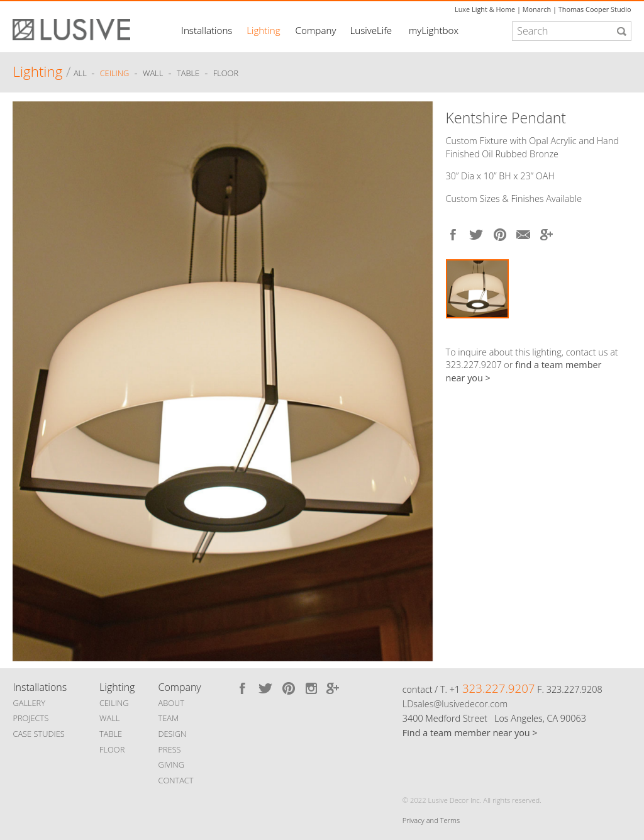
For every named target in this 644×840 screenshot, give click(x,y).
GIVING (171, 764)
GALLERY (29, 703)
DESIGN (172, 734)
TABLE (111, 734)
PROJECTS (31, 718)
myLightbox (434, 30)
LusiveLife (371, 30)
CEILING (114, 703)
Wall (153, 74)
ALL (81, 74)
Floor (226, 74)
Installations (207, 30)
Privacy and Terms (431, 820)
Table (188, 74)
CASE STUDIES (38, 734)
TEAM (168, 718)
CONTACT (175, 780)
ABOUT (171, 703)
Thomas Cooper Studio (595, 9)
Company (316, 30)
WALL (109, 718)
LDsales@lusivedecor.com (455, 704)
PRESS (169, 749)
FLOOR (112, 749)
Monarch (537, 9)
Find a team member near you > (470, 733)
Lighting (263, 30)
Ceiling (115, 74)
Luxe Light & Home (485, 9)
